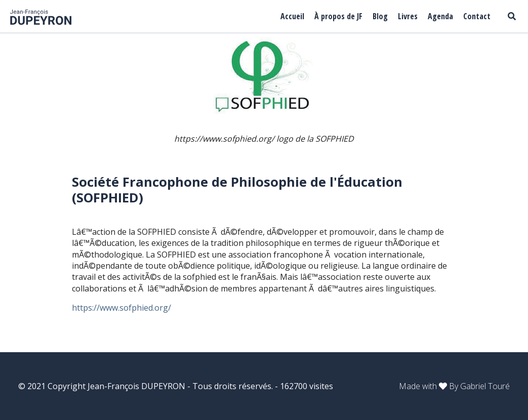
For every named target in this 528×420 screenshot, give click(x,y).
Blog (380, 16)
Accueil (292, 16)
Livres (408, 16)
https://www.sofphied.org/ (123, 308)
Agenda (440, 16)
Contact (477, 16)
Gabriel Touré (485, 386)
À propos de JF (338, 16)
